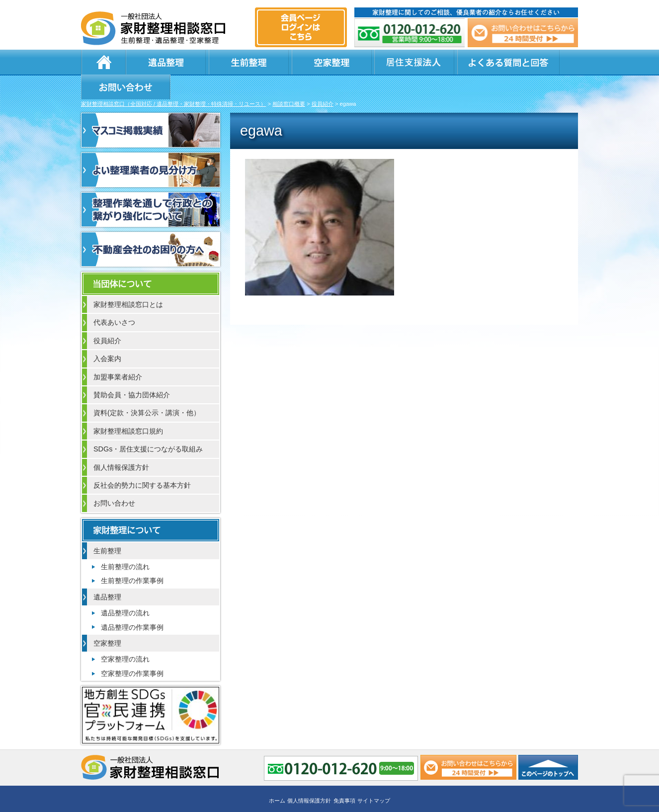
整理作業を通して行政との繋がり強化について (151, 186)
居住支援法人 (334, 62)
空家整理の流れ (125, 635)
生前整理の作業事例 (132, 557)
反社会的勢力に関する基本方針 (142, 461)
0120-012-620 (410, 33)
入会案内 (107, 335)
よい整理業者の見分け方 (151, 146)
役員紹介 (107, 317)
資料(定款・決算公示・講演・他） (147, 389)
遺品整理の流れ (125, 589)
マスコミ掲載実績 (151, 106)
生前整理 (215, 62)
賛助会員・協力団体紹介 (132, 371)
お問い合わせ (529, 62)
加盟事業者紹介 (118, 353)
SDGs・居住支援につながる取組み (148, 425)
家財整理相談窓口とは (128, 281)
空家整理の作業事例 (132, 650)
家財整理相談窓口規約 (128, 407)
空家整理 (275, 62)
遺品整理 (156, 62)
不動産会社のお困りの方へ (151, 225)
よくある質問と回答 (424, 62)
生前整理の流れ (125, 543)
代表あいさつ (114, 298)
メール (522, 33)
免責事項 (344, 776)
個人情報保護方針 (121, 443)
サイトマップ (374, 776)
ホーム (103, 62)
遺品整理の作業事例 (132, 603)
